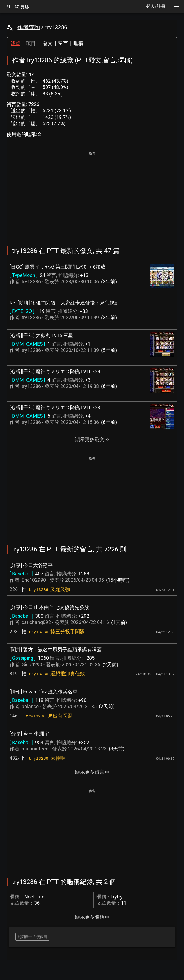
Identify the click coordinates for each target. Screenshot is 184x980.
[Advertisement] (92, 195)
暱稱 (78, 43)
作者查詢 (29, 27)
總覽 (16, 43)
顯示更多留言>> (92, 772)
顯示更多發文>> (92, 439)
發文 (48, 43)
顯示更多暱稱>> (92, 917)
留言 (63, 43)
